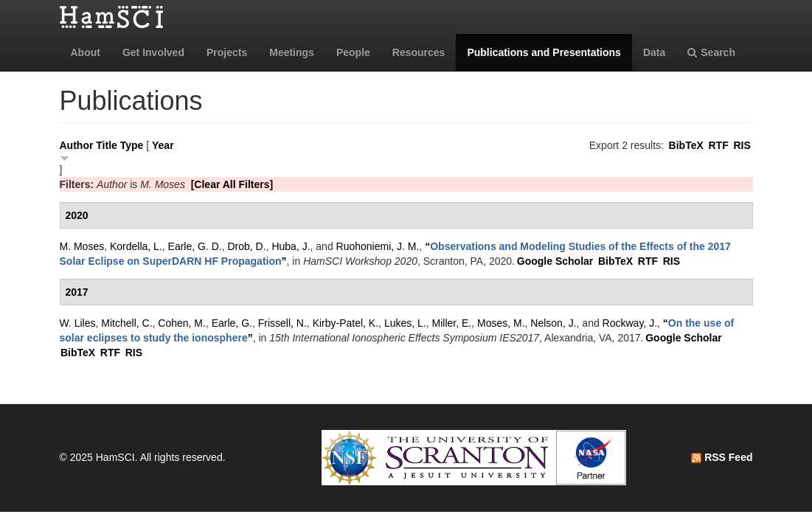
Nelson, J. (553, 323)
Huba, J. (291, 246)
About (86, 52)
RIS (742, 145)
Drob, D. (247, 246)
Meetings (292, 52)
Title (107, 145)
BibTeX (686, 145)
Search (711, 52)
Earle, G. (232, 323)
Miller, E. (452, 323)
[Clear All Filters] (232, 184)
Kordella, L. (136, 246)
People (353, 52)
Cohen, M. (182, 323)
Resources (419, 52)
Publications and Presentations (544, 52)
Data (654, 52)
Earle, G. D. (195, 246)
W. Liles (78, 323)
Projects (227, 52)
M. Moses (82, 246)
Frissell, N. (282, 323)
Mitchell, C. (126, 323)
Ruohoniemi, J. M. (378, 246)
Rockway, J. (630, 323)
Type (132, 145)
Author (77, 145)
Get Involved (153, 52)
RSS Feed (722, 457)
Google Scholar (555, 261)
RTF (718, 145)
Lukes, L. (405, 323)
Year (163, 145)
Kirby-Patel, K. (346, 323)
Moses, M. (501, 323)
